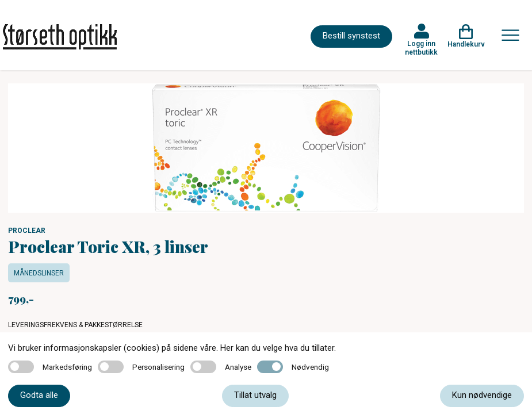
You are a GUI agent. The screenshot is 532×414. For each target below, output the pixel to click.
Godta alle (39, 395)
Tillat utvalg (255, 395)
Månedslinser (39, 273)
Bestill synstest (351, 36)
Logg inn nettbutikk (421, 48)
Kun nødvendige (482, 395)
